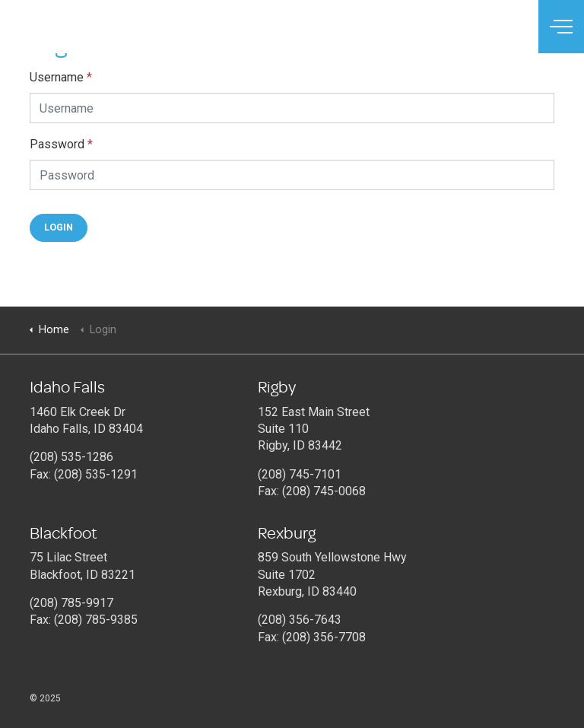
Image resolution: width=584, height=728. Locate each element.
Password (61, 144)
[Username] (292, 108)
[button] (59, 228)
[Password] (292, 175)
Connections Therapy (79, 27)
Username (61, 77)
